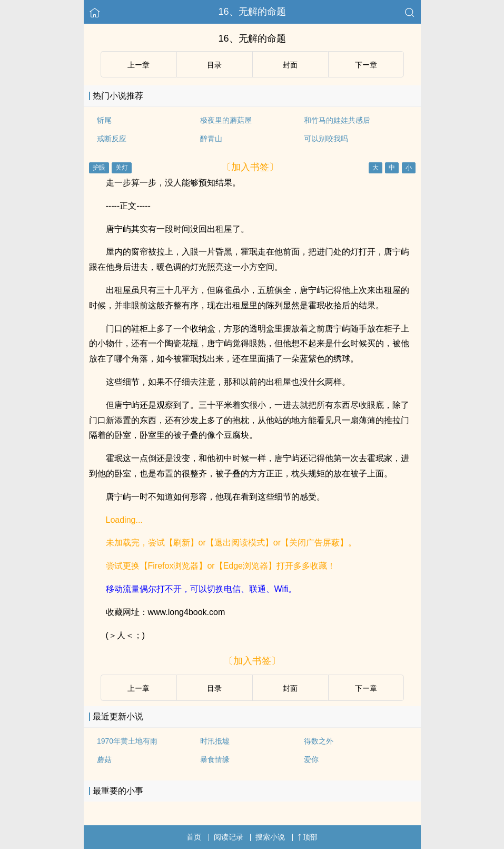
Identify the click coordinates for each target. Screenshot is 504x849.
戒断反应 (112, 139)
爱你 (311, 759)
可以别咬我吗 (326, 139)
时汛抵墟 (215, 741)
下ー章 (366, 65)
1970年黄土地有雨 (127, 741)
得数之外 (319, 741)
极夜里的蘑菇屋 (226, 120)
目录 (214, 65)
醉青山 (211, 139)
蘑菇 (104, 759)
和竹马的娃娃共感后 (337, 120)
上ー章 (139, 65)
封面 (290, 65)
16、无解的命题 (252, 12)
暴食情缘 (215, 759)
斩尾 (104, 120)
